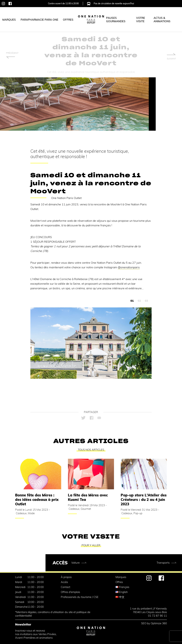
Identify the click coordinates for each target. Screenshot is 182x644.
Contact (65, 587)
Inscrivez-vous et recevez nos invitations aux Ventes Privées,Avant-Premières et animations (36, 634)
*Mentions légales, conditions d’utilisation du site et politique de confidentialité (53, 614)
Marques (121, 577)
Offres (119, 582)
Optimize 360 (159, 623)
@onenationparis (129, 267)
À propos (66, 577)
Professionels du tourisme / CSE (80, 597)
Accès (64, 582)
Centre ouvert (63, 3)
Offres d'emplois (70, 592)
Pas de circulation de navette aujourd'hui (110, 3)
